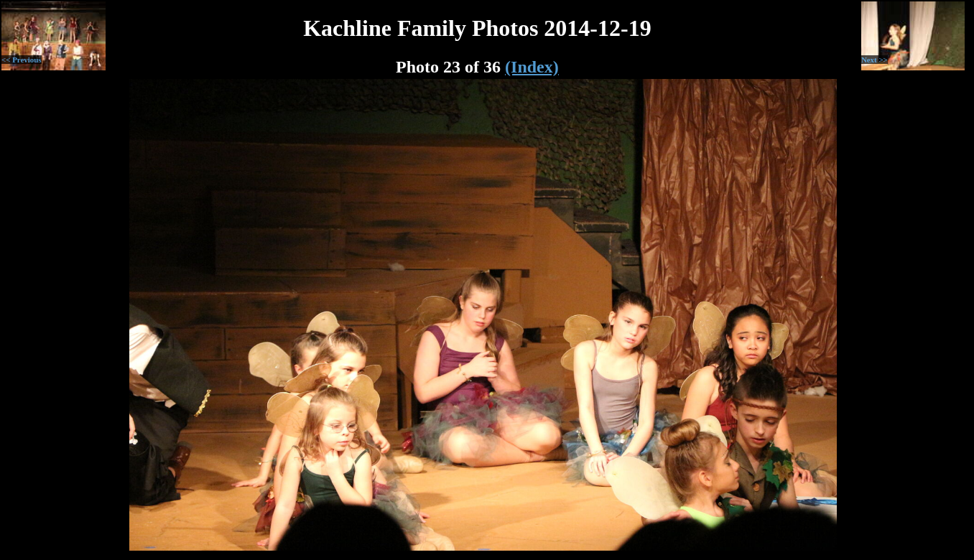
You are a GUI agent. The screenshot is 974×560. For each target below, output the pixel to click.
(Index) (532, 67)
